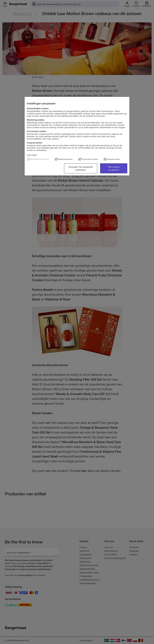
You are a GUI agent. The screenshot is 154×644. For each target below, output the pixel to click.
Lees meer (32, 155)
